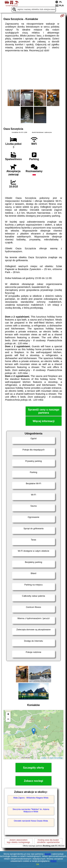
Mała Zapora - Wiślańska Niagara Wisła (31, 798)
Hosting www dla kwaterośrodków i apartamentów (48, 841)
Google (48, 854)
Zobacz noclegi (33, 781)
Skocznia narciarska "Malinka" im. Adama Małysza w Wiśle (31, 810)
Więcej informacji (44, 421)
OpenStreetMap (56, 758)
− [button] (8, 719)
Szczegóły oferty (33, 768)
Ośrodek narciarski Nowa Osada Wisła (31, 821)
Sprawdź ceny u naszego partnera (44, 411)
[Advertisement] (33, 71)
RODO (54, 861)
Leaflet (44, 758)
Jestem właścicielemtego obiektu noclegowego (18, 841)
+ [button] (8, 715)
